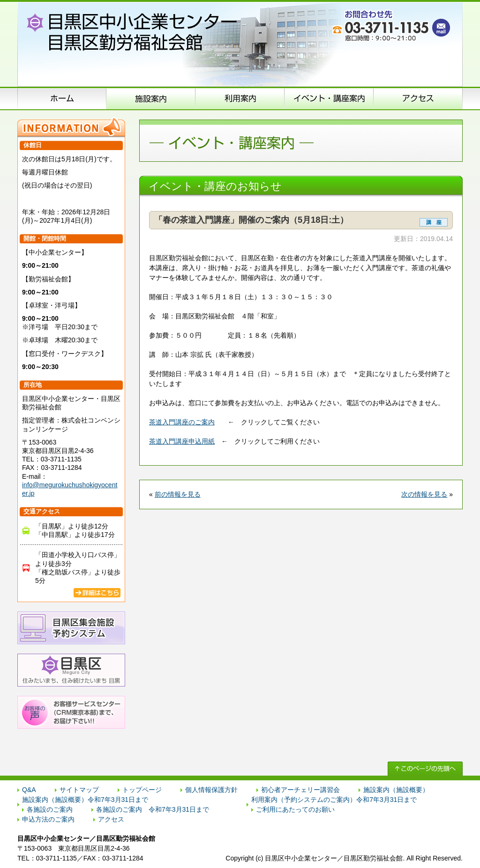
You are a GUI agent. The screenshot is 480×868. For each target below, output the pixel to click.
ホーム (62, 98)
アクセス (418, 98)
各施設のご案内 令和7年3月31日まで (153, 809)
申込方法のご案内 (240, 98)
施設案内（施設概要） (151, 98)
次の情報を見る (424, 494)
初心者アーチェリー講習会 (300, 790)
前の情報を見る (178, 494)
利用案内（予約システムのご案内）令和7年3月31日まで (334, 800)
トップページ (142, 790)
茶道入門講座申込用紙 (182, 441)
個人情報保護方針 (211, 790)
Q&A (29, 790)
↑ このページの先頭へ (425, 769)
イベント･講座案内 (329, 98)
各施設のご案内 (50, 809)
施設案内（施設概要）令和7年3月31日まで (85, 800)
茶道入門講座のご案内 (182, 422)
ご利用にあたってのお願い (295, 809)
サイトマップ (79, 790)
